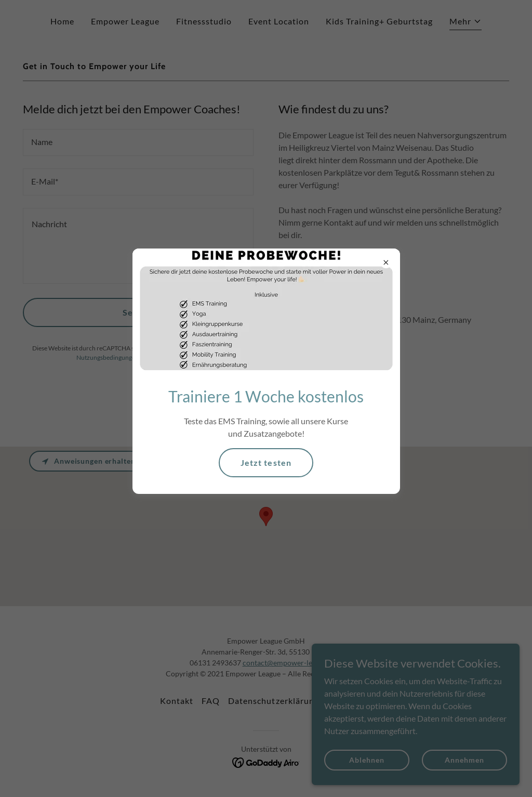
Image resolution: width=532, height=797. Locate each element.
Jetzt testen (266, 462)
